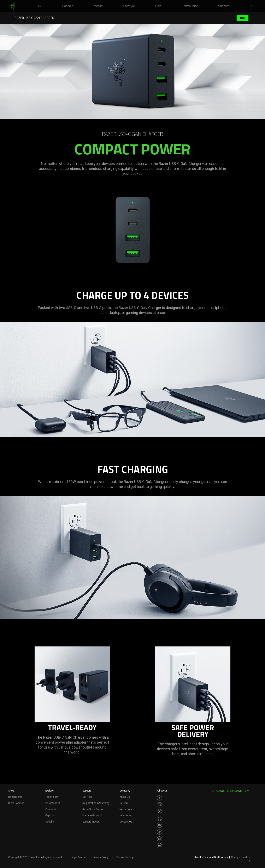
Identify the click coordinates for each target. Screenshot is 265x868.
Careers (124, 803)
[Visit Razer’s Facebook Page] (159, 798)
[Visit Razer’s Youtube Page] (159, 825)
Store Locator (16, 803)
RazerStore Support (93, 809)
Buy (243, 18)
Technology (52, 797)
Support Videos (91, 822)
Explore (49, 791)
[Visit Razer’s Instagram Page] (159, 805)
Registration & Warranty (96, 803)
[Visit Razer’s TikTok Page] (159, 832)
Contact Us (126, 822)
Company (125, 791)
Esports (50, 816)
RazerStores (15, 797)
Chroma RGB (53, 803)
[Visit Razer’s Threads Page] (159, 812)
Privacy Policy (101, 857)
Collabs (50, 822)
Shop (11, 791)
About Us (125, 797)
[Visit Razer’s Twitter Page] (159, 818)
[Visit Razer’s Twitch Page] (159, 839)
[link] (12, 7)
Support (87, 791)
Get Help (87, 797)
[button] (253, 6)
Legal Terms (78, 857)
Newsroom (126, 809)
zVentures (125, 816)
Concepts (51, 809)
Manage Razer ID (92, 816)
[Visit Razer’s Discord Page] (159, 846)
